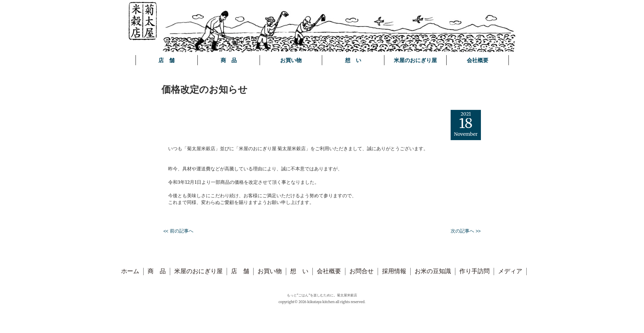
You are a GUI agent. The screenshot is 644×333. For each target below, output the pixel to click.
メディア (510, 271)
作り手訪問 (475, 271)
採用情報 (394, 271)
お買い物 (291, 60)
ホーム (130, 271)
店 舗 (166, 60)
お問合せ (362, 271)
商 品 (229, 60)
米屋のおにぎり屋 (415, 60)
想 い (353, 60)
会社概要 (478, 60)
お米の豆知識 (433, 271)
